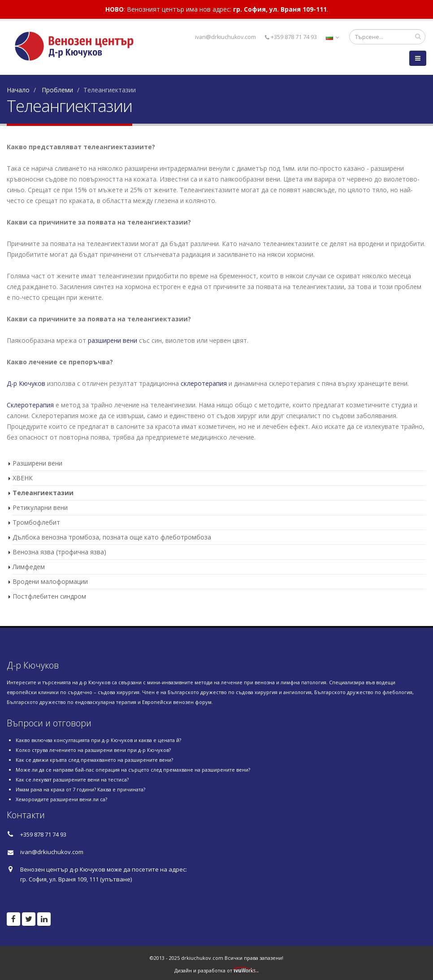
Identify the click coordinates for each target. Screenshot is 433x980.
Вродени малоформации (50, 581)
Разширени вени (37, 463)
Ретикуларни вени (40, 507)
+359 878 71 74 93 (291, 37)
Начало (18, 90)
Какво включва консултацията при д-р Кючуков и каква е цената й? (98, 740)
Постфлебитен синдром (49, 596)
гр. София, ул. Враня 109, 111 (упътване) (76, 879)
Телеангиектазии (43, 493)
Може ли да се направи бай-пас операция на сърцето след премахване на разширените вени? (133, 770)
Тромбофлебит (36, 522)
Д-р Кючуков (26, 383)
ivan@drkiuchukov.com (52, 852)
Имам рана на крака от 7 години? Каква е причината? (80, 789)
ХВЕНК (23, 478)
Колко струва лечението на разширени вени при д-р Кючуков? (93, 750)
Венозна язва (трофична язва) (59, 552)
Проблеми (57, 90)
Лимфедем (29, 567)
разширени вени (113, 340)
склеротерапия (204, 383)
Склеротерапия (30, 405)
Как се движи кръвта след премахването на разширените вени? (94, 760)
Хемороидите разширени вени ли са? (61, 799)
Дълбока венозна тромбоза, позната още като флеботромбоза (112, 537)
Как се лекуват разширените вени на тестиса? (72, 779)
